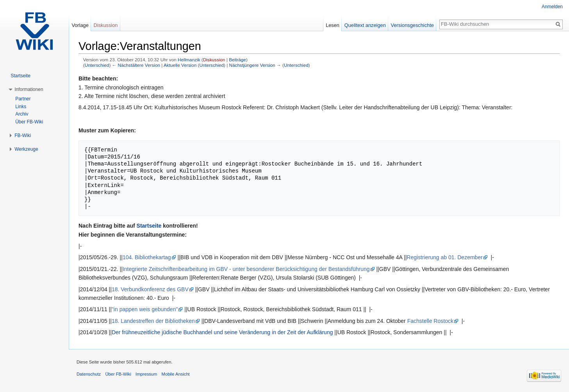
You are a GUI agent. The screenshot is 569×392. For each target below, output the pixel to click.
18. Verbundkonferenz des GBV (150, 289)
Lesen (333, 25)
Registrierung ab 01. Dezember (445, 257)
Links (21, 107)
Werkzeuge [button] (26, 149)
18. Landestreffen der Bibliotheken (153, 321)
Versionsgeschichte (412, 25)
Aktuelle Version (180, 65)
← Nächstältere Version (136, 65)
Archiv (22, 114)
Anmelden (552, 7)
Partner (23, 99)
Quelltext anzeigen (365, 25)
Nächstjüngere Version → (255, 65)
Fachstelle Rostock (430, 321)
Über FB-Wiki (29, 122)
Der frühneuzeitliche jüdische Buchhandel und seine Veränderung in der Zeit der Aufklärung (222, 332)
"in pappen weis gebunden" (145, 309)
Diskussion (214, 60)
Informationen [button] (29, 89)
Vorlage (80, 25)
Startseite (149, 226)
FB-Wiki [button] (23, 135)
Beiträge (237, 60)
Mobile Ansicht (176, 374)
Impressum (146, 374)
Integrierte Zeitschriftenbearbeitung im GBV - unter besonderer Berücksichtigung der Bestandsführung (246, 269)
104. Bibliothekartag (147, 257)
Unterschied (97, 65)
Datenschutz (89, 374)
